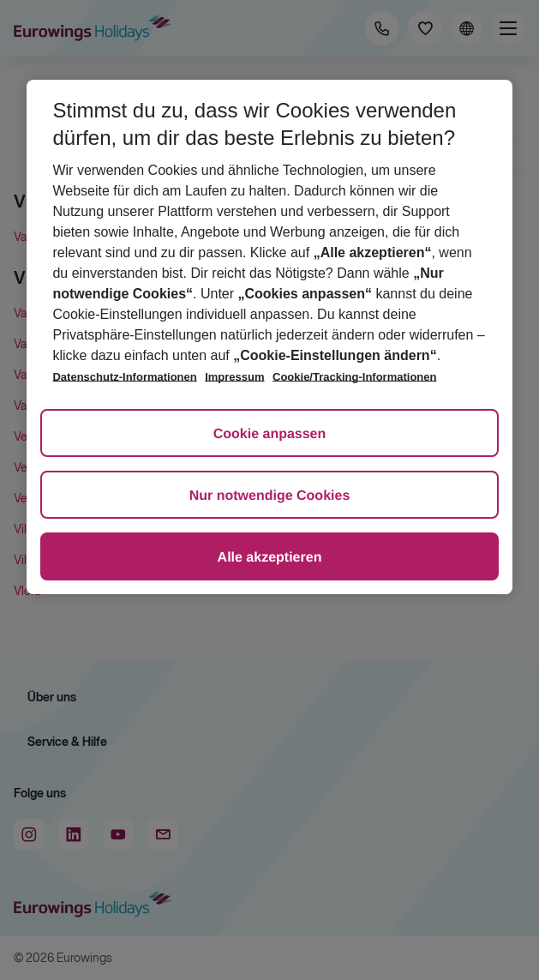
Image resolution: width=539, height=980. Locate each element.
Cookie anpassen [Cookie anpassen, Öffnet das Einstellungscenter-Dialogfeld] (270, 434)
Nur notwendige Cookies (270, 496)
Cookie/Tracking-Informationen (354, 377)
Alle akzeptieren (270, 558)
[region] (269, 337)
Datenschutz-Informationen (124, 377)
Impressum (234, 377)
